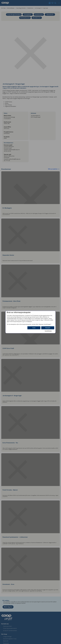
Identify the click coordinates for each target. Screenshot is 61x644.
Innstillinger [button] (48, 331)
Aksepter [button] (48, 328)
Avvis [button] (34, 328)
